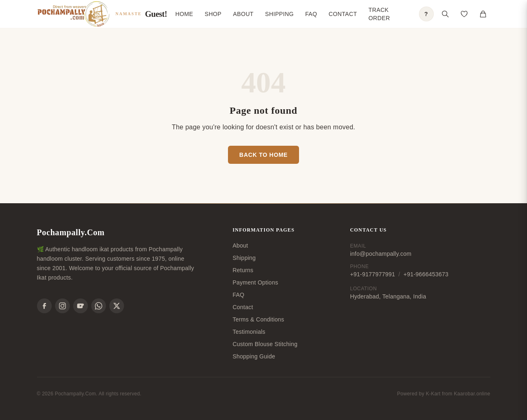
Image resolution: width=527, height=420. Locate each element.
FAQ (311, 14)
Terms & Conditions (258, 319)
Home (184, 14)
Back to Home (264, 155)
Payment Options (255, 282)
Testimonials (249, 332)
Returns (243, 270)
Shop (213, 14)
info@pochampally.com (381, 254)
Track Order (379, 14)
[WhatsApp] (99, 306)
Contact (343, 14)
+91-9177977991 (373, 274)
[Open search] (445, 14)
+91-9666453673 (426, 274)
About (243, 14)
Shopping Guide (254, 356)
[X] (117, 306)
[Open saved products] (464, 14)
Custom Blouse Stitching (265, 344)
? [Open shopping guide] (426, 14)
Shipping (279, 14)
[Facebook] (44, 306)
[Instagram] (62, 306)
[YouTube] (81, 306)
